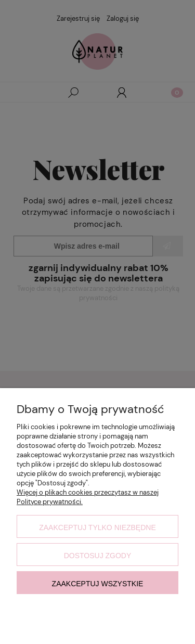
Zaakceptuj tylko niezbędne (97, 527)
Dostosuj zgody (98, 556)
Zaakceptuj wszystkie (98, 584)
